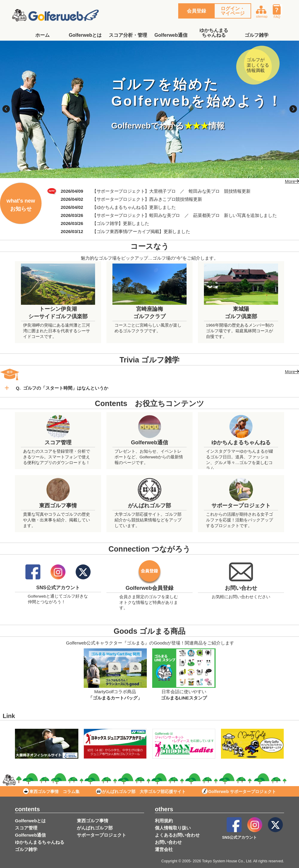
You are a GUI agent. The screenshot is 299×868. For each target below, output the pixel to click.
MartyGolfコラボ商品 (115, 692)
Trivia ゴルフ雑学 (149, 360)
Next (293, 109)
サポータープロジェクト (102, 835)
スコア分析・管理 (128, 35)
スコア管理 (26, 828)
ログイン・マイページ (233, 11)
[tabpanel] (149, 109)
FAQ (279, 11)
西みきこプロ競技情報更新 (176, 199)
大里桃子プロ (162, 191)
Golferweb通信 (171, 35)
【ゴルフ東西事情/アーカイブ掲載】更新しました (141, 231)
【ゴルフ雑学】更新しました (121, 223)
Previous (6, 109)
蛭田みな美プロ (204, 191)
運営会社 (164, 849)
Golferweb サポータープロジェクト (239, 792)
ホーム (42, 35)
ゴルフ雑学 (257, 35)
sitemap (262, 11)
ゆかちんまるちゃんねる (214, 33)
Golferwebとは (85, 35)
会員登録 (196, 11)
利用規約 (164, 821)
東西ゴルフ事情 (93, 821)
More (290, 181)
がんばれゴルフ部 (95, 828)
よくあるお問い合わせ (177, 835)
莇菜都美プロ (206, 215)
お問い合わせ (168, 842)
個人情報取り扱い (173, 828)
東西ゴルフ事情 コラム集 (51, 792)
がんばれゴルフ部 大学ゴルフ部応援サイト (141, 792)
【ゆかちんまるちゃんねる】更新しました (134, 207)
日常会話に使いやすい (184, 692)
